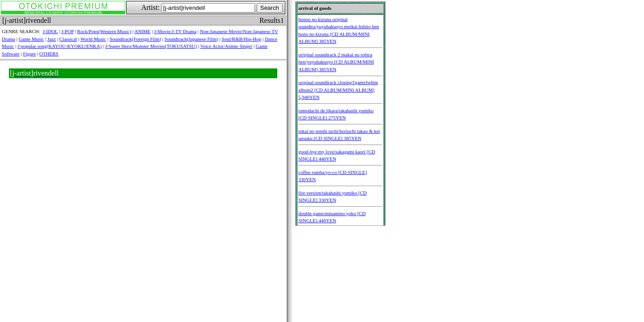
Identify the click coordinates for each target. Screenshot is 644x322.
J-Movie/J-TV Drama (175, 31)
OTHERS (49, 54)
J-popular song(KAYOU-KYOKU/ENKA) (59, 46)
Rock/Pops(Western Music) (104, 31)
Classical (68, 39)
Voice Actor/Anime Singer (227, 46)
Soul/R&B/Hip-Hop (242, 39)
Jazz (52, 39)
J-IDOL (50, 31)
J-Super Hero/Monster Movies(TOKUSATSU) (151, 46)
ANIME (142, 31)
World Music (93, 39)
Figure (29, 54)
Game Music (32, 39)
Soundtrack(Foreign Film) (135, 39)
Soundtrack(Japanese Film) (191, 39)
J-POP (68, 31)
